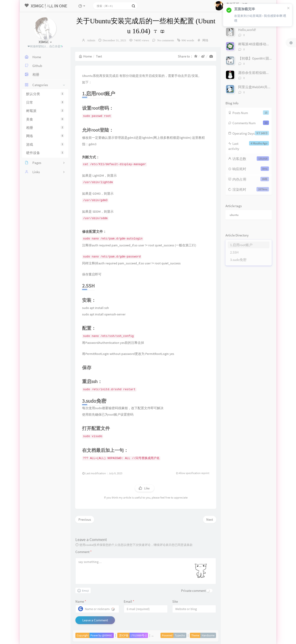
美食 (45, 119)
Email (129, 601)
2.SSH (234, 252)
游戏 (45, 144)
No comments (165, 40)
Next (210, 519)
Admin (91, 40)
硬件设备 (45, 153)
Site (175, 601)
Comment (83, 552)
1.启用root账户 (241, 245)
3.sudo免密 (238, 260)
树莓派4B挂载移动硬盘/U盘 (259, 44)
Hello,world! (247, 30)
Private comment (193, 591)
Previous (85, 519)
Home (85, 56)
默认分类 (45, 94)
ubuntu (234, 215)
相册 (45, 128)
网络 (45, 136)
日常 (45, 102)
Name (81, 601)
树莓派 (45, 111)
